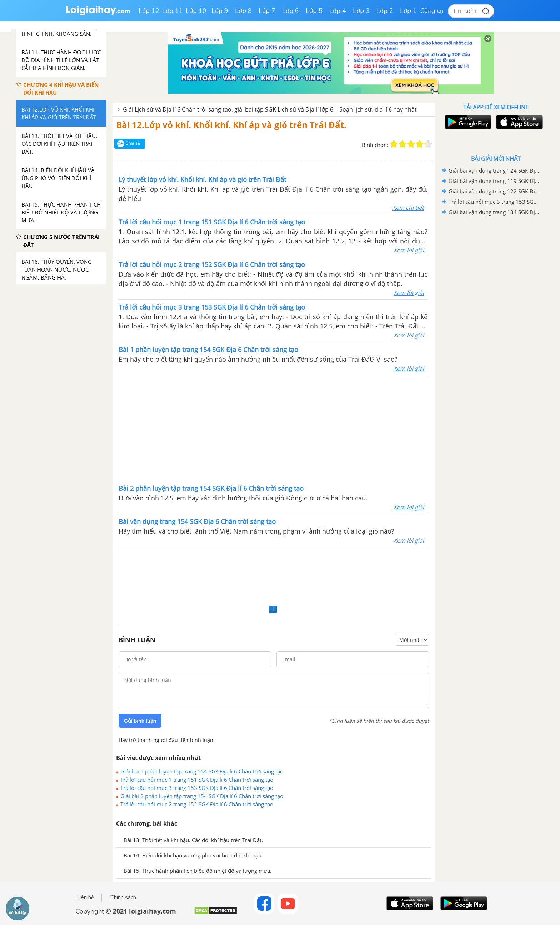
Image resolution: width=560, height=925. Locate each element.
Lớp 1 (408, 11)
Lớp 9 (220, 11)
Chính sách (123, 897)
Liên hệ (85, 897)
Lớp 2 (385, 11)
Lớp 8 (243, 11)
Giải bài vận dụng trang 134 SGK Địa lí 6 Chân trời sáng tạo (495, 212)
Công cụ (432, 11)
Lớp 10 (196, 11)
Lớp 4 (338, 11)
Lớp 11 (172, 11)
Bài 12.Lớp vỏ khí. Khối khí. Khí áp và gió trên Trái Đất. (231, 125)
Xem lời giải (409, 250)
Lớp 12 (149, 11)
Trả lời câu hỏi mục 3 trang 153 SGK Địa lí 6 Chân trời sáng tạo (197, 788)
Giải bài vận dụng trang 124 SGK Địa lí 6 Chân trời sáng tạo (495, 170)
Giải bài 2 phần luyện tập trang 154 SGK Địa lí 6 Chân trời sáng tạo (202, 796)
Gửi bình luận (140, 721)
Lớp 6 (291, 11)
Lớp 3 (361, 11)
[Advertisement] (273, 429)
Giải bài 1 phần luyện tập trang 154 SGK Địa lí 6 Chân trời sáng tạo (202, 771)
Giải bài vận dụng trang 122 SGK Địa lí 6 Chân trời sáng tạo (495, 191)
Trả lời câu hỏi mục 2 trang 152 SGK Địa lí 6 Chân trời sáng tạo (197, 804)
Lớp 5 (314, 11)
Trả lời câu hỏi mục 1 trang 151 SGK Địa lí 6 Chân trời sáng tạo (197, 780)
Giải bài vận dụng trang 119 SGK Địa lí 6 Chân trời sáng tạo (495, 181)
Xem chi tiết (408, 208)
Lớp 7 (267, 11)
